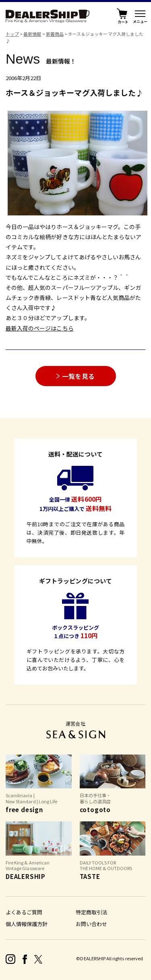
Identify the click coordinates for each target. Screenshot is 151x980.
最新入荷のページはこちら (40, 328)
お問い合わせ (91, 924)
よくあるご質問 (24, 912)
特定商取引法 (91, 912)
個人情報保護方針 (27, 924)
